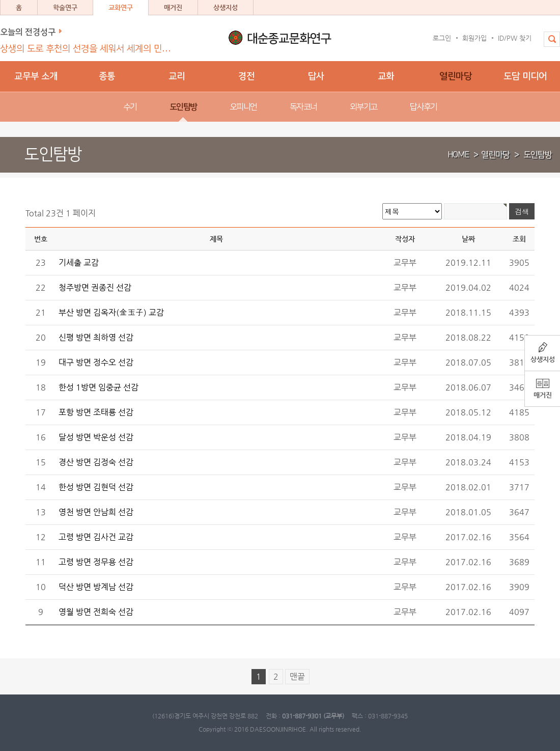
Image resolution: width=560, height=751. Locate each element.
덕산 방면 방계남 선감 (96, 587)
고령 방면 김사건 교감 (96, 537)
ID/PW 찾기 (515, 38)
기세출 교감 (79, 262)
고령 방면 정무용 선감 (96, 562)
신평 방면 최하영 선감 (96, 337)
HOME (458, 155)
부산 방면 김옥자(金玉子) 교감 (111, 312)
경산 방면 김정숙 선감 (96, 462)
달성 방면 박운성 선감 (96, 437)
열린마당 (495, 155)
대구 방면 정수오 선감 (96, 362)
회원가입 (474, 38)
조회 (519, 239)
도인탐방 (538, 155)
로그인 (442, 38)
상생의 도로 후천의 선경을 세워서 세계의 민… (86, 49)
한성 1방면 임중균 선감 (99, 387)
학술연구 (65, 7)
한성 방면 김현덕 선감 (96, 487)
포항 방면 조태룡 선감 (96, 412)
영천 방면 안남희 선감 (96, 512)
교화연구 (121, 7)
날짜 (468, 239)
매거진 (173, 7)
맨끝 (297, 676)
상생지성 (226, 7)
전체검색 (548, 44)
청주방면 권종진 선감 (95, 287)
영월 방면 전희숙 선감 (96, 612)
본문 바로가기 (0, 0)
